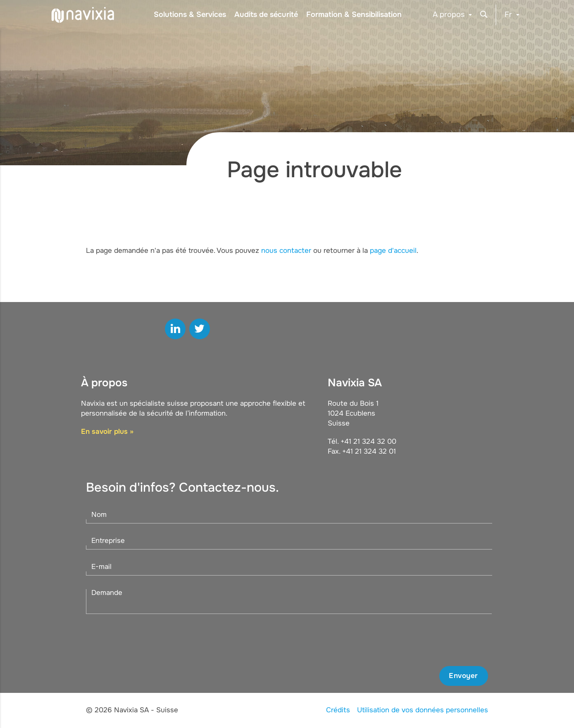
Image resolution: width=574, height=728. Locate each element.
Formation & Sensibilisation (354, 14)
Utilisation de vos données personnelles (423, 710)
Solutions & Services (190, 14)
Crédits (338, 710)
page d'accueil (393, 251)
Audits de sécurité (266, 14)
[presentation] (425, 640)
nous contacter (286, 251)
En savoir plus (104, 432)
